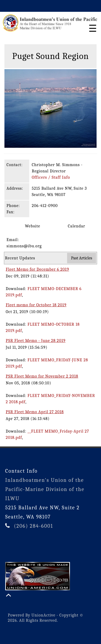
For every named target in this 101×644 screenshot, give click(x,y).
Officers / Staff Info (51, 177)
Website (28, 226)
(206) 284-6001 (33, 526)
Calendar (72, 226)
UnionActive (44, 615)
